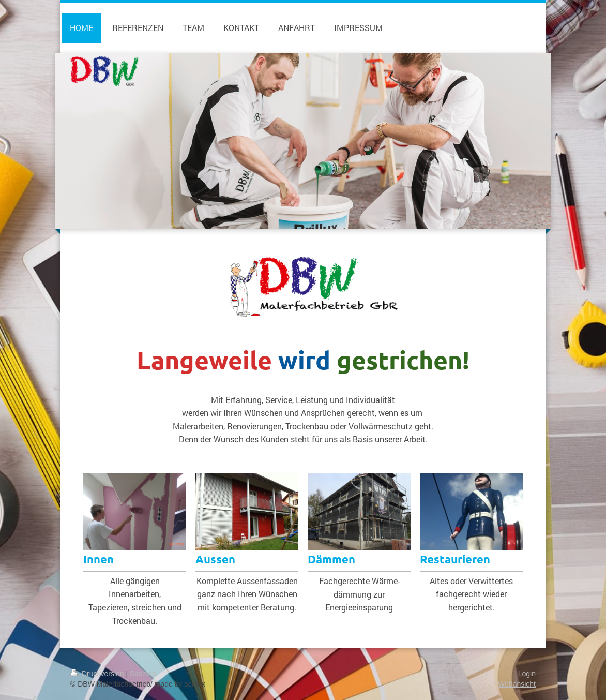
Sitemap (143, 674)
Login (527, 674)
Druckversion (98, 674)
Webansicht (517, 684)
